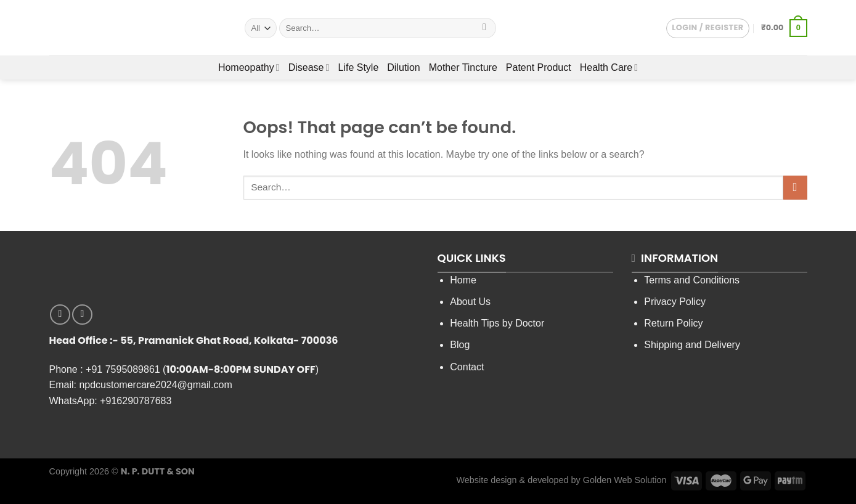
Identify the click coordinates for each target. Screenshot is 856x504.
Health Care (609, 67)
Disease (309, 67)
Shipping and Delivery (692, 345)
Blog (460, 345)
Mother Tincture (463, 67)
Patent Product (539, 67)
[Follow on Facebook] (60, 315)
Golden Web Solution (625, 480)
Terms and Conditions (692, 280)
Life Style (359, 67)
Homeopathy (249, 67)
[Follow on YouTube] (82, 315)
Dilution (403, 67)
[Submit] (485, 28)
